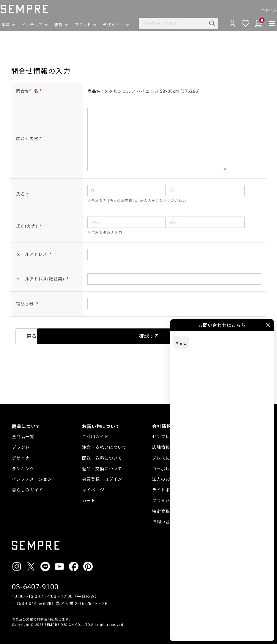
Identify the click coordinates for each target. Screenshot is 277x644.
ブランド (21, 444)
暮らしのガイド (27, 487)
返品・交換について (102, 466)
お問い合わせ (166, 519)
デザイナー (23, 455)
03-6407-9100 (35, 584)
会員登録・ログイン (102, 477)
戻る (85, 336)
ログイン (257, 10)
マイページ (93, 487)
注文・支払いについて (104, 444)
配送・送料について (102, 455)
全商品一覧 (23, 434)
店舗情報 (161, 444)
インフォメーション (32, 477)
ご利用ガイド (95, 434)
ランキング (23, 466)
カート (89, 498)
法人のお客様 (166, 477)
